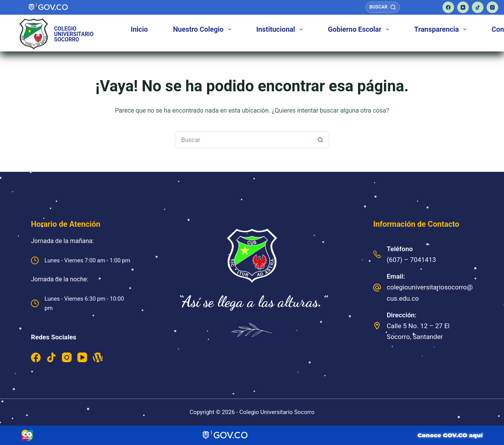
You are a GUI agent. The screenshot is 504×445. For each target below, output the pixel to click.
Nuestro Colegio (204, 29)
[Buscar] (383, 7)
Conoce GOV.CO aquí (450, 435)
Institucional (281, 29)
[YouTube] (463, 7)
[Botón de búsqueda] (321, 140)
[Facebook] (448, 7)
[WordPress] (98, 357)
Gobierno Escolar (360, 29)
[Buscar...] (243, 140)
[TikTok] (478, 7)
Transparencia (442, 29)
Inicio (139, 29)
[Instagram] (492, 7)
